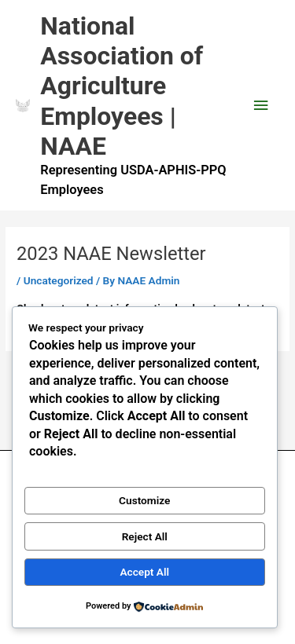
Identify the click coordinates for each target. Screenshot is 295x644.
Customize (144, 500)
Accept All (144, 572)
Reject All (145, 536)
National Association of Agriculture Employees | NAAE (122, 86)
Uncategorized (59, 280)
